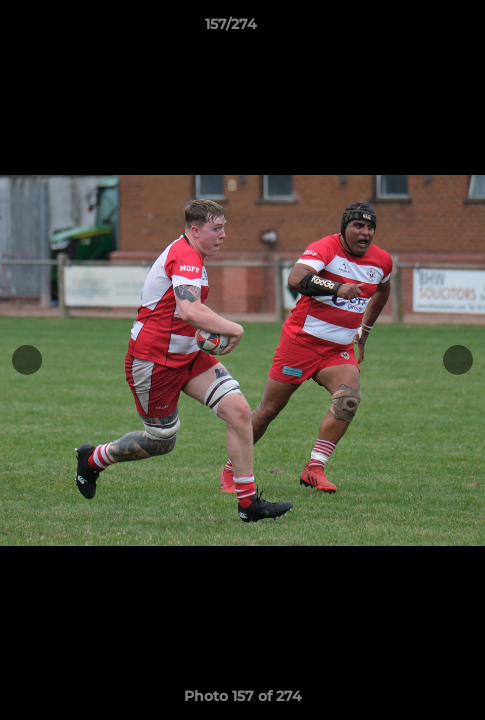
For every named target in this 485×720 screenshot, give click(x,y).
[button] (413, 29)
